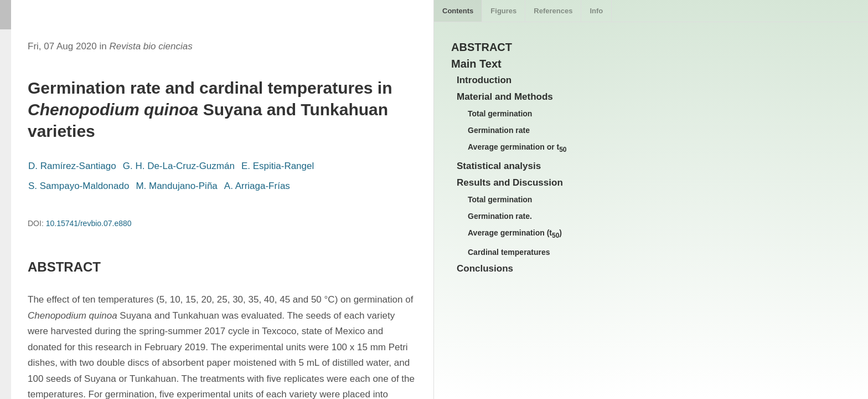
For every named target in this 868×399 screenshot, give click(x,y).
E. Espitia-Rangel (278, 166)
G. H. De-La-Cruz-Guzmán (179, 166)
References (553, 11)
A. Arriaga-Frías (257, 186)
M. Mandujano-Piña (176, 186)
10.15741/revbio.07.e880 (89, 223)
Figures (503, 11)
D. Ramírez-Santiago (72, 166)
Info (596, 11)
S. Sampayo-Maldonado (79, 186)
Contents (458, 11)
